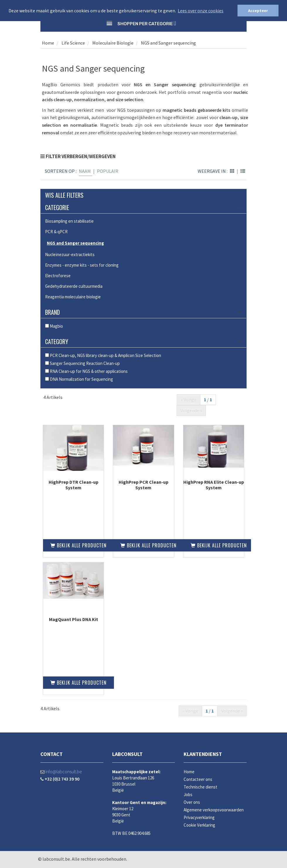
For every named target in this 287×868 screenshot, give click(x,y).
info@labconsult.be (61, 771)
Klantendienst (203, 754)
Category (143, 341)
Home (48, 43)
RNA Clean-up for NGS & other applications (86, 371)
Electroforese (58, 276)
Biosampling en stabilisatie (69, 221)
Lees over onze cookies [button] (201, 11)
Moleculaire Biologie (113, 43)
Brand (143, 312)
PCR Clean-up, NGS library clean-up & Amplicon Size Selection (103, 355)
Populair (108, 171)
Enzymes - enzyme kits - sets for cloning (82, 265)
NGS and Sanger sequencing (168, 43)
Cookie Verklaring (199, 825)
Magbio (54, 326)
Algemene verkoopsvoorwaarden (214, 810)
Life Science (73, 43)
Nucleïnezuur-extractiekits (70, 254)
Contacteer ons (198, 779)
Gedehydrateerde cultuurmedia (74, 286)
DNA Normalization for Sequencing (79, 379)
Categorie (143, 207)
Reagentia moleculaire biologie (73, 297)
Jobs (188, 795)
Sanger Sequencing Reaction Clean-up (82, 363)
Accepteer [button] (258, 11)
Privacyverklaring (199, 817)
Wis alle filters (64, 195)
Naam (85, 171)
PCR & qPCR (56, 232)
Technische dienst (200, 787)
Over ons (192, 802)
